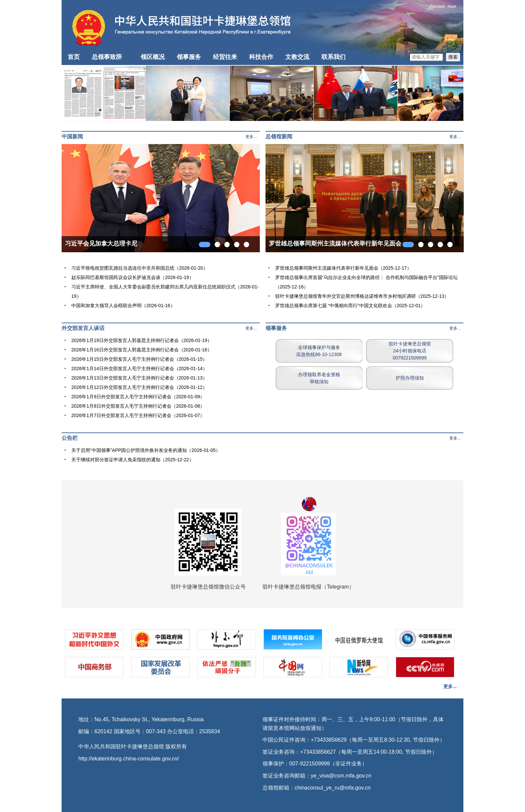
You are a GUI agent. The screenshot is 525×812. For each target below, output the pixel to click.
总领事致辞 (107, 57)
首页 (74, 57)
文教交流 (297, 57)
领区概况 (153, 57)
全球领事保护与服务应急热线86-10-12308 (319, 351)
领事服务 (189, 57)
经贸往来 (225, 57)
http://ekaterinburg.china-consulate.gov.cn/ (129, 759)
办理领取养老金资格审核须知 (319, 378)
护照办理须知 (410, 378)
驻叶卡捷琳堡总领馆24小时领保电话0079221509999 (410, 351)
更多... (251, 137)
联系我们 (333, 57)
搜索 (453, 57)
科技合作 (261, 57)
